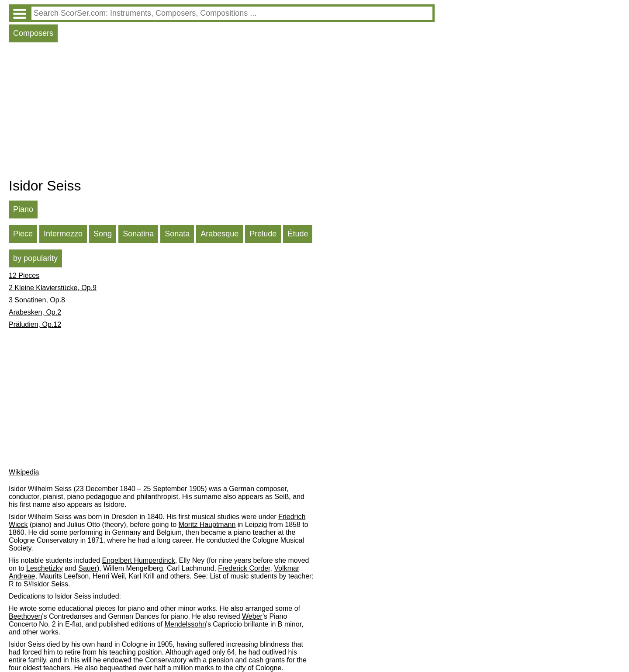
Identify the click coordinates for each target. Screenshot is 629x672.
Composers (33, 33)
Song (103, 234)
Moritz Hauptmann (207, 525)
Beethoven (26, 616)
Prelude (263, 234)
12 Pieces (24, 275)
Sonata (177, 234)
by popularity (35, 258)
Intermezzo (63, 234)
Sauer (88, 568)
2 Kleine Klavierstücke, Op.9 (53, 288)
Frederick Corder (244, 568)
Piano (23, 209)
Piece (23, 234)
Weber (252, 616)
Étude (298, 234)
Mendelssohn (185, 624)
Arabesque (219, 234)
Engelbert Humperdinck (138, 560)
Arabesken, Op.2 (35, 312)
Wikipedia (24, 472)
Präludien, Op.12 (35, 324)
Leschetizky (45, 568)
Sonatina (138, 234)
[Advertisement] (222, 112)
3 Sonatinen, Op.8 (37, 300)
